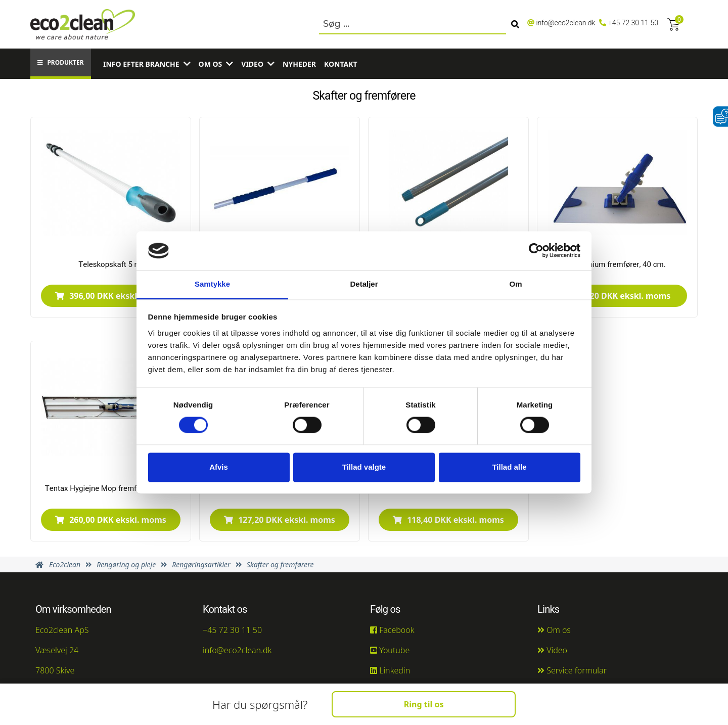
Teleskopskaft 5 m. (110, 264)
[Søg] (515, 24)
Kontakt (341, 64)
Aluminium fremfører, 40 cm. (617, 264)
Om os (211, 64)
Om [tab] (515, 284)
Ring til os (424, 704)
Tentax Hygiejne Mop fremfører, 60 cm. (111, 488)
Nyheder (299, 64)
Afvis (219, 467)
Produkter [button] (60, 62)
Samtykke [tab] (212, 284)
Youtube (390, 650)
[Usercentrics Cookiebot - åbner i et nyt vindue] (536, 251)
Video (252, 64)
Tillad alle (509, 467)
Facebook (392, 630)
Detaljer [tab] (364, 284)
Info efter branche (141, 64)
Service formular (572, 670)
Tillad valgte (364, 467)
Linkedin (390, 670)
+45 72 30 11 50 (633, 23)
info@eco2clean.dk (565, 23)
